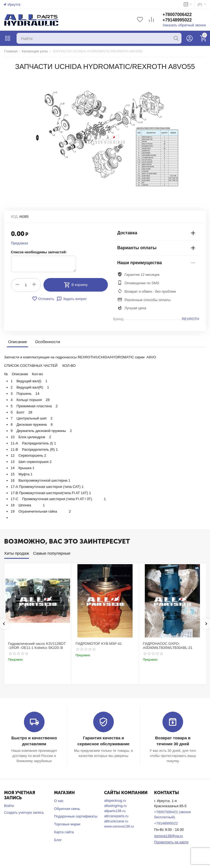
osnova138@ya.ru (168, 836)
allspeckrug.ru (115, 801)
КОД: (15, 217)
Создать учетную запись (24, 812)
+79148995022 (177, 20)
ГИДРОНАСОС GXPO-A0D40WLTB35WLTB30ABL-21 (168, 646)
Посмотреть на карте (171, 842)
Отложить (43, 299)
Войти (9, 806)
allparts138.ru (115, 811)
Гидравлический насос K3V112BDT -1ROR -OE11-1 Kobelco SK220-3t (37, 646)
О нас (59, 801)
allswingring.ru (115, 806)
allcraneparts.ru (116, 816)
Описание (18, 342)
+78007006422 (177, 15)
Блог (58, 840)
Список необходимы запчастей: (39, 252)
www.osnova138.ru (119, 826)
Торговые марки (67, 824)
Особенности (48, 342)
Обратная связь (67, 809)
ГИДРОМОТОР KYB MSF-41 (99, 644)
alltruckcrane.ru (116, 821)
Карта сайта (64, 832)
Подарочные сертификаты (76, 816)
